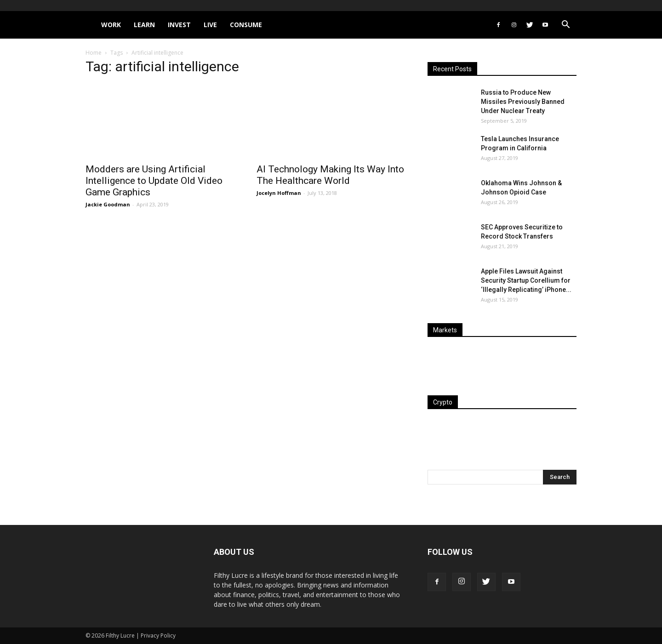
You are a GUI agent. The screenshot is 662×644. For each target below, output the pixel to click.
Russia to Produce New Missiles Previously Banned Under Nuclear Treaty (523, 102)
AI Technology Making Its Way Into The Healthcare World (330, 175)
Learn (144, 25)
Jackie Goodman (108, 204)
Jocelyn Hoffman (279, 193)
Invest (179, 25)
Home (94, 53)
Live (210, 25)
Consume (246, 25)
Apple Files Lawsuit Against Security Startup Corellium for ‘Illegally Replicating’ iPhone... (526, 280)
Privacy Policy (158, 635)
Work (111, 25)
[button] (565, 26)
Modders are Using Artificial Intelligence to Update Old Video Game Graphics (154, 181)
